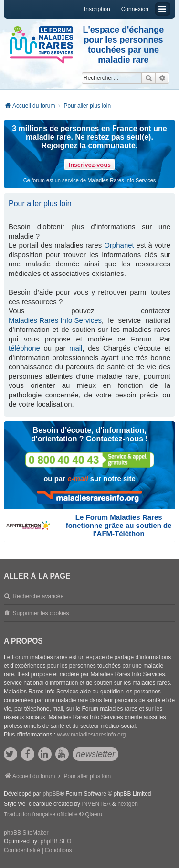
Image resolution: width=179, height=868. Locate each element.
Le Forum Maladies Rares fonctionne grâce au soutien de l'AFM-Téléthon (119, 525)
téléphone (24, 348)
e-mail (78, 478)
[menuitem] (22, 851)
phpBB (51, 794)
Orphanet (119, 245)
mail (76, 348)
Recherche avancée (38, 596)
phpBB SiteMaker (26, 833)
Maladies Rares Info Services (55, 320)
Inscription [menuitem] (97, 9)
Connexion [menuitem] (135, 9)
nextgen (128, 804)
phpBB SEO (56, 841)
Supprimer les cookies (41, 613)
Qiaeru (94, 814)
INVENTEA (96, 804)
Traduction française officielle (41, 814)
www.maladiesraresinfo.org (91, 735)
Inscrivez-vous (89, 165)
